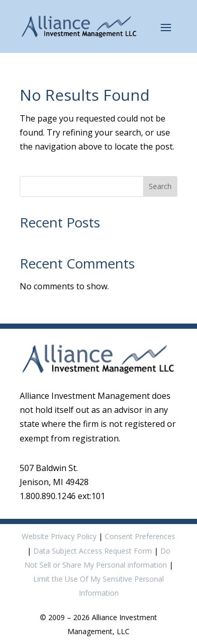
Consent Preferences (140, 536)
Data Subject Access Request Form (93, 551)
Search (160, 186)
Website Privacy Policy (59, 536)
